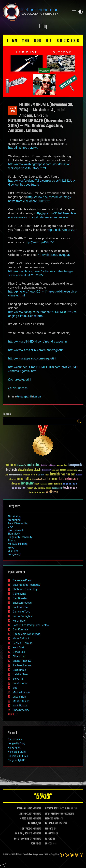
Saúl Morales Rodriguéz (27, 585)
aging (11, 547)
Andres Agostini (24, 397)
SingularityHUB (17, 760)
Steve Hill (18, 679)
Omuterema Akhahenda (26, 634)
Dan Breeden (20, 598)
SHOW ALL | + (13, 714)
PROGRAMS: (50, 834)
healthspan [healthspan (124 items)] (68, 475)
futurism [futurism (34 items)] (41, 475)
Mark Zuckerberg (18, 544)
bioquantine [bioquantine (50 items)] (62, 465)
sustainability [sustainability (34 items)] (57, 488)
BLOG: (48, 819)
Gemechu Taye (21, 612)
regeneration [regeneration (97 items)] (18, 488)
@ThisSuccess (18, 388)
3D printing (14, 517)
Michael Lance (21, 692)
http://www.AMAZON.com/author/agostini (36, 350)
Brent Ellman (20, 683)
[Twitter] (67, 855)
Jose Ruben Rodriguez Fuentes (31, 625)
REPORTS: (49, 829)
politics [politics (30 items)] (51, 484)
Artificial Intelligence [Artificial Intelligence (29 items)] (49, 466)
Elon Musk (14, 534)
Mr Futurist (14, 748)
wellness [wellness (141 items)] (52, 492)
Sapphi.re (55, 855)
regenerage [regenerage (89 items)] (70, 484)
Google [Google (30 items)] (47, 475)
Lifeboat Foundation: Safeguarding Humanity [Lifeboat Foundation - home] (35, 12)
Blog (43, 27)
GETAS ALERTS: (51, 814)
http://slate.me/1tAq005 (54, 255)
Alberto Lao (19, 656)
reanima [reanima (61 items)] (58, 484)
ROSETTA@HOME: (22, 839)
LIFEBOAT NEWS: (52, 809)
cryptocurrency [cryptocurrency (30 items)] (72, 470)
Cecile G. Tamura (23, 643)
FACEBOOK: (22, 809)
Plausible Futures (18, 756)
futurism (37, 397)
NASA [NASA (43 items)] (37, 484)
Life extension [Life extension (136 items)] (69, 479)
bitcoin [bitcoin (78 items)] (37, 470)
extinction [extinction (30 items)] (26, 475)
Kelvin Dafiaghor (22, 616)
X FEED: (23, 819)
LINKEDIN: (23, 814)
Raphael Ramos (22, 665)
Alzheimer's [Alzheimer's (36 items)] (21, 466)
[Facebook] (62, 855)
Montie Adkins (21, 701)
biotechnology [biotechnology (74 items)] (25, 470)
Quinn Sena (19, 594)
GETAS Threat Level (43, 796)
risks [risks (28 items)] (35, 488)
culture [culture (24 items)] (80, 470)
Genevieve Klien (22, 580)
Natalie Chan (20, 674)
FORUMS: (35, 844)
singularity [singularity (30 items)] (41, 488)
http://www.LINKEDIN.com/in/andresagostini (38, 341)
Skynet (12, 541)
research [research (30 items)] (30, 488)
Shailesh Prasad (22, 603)
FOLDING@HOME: (23, 834)
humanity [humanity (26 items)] (79, 475)
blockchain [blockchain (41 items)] (46, 470)
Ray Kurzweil (15, 530)
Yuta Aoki (18, 647)
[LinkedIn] (72, 855)
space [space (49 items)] (49, 488)
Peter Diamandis (17, 523)
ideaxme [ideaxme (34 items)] (13, 480)
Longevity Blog (16, 743)
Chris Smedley (21, 710)
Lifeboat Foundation (24, 855)
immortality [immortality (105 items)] (24, 479)
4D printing (14, 520)
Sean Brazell (20, 670)
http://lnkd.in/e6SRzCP (62, 230)
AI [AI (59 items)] (15, 465)
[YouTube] (77, 855)
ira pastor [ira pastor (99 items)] (53, 479)
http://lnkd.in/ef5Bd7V (39, 242)
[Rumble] (82, 855)
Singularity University (20, 537)
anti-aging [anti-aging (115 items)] (33, 465)
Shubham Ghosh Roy (25, 589)
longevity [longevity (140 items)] (27, 484)
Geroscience (15, 739)
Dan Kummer (20, 630)
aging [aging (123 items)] (9, 465)
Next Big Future (17, 752)
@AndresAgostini (20, 379)
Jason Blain (20, 697)
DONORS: (32, 824)
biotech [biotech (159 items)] (11, 470)
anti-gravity (14, 554)
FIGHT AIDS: (26, 829)
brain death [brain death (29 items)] (56, 470)
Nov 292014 (13, 110)
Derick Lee (19, 652)
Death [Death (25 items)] (7, 475)
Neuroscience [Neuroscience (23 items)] (43, 484)
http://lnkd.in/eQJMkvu (23, 148)
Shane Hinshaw (22, 661)
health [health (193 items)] (55, 474)
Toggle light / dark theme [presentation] (81, 12)
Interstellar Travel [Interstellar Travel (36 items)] (39, 479)
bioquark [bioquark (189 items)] (75, 465)
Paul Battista (20, 607)
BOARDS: (49, 824)
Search (79, 421)
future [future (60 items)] (34, 475)
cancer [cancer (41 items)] (63, 470)
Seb (15, 688)
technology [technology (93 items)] (70, 488)
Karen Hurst (20, 621)
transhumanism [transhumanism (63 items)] (37, 492)
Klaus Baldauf (21, 638)
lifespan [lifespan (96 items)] (15, 484)
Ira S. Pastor (20, 706)
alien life (13, 551)
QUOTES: (49, 844)
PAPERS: (49, 839)
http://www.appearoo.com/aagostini (32, 358)
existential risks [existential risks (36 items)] (16, 475)
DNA (10, 527)
